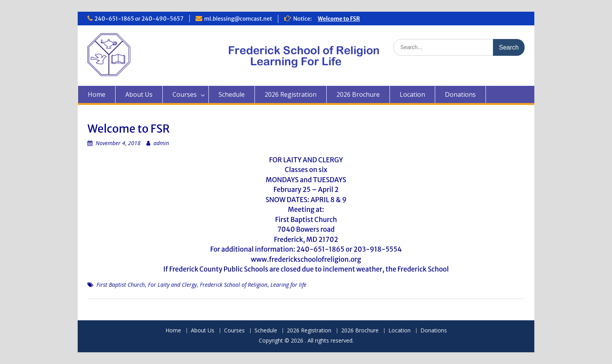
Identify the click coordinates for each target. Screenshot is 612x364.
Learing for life (288, 285)
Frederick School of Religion (234, 285)
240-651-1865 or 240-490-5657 (139, 19)
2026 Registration (291, 94)
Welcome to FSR (339, 19)
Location (412, 94)
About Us (139, 94)
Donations (460, 94)
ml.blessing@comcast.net (238, 19)
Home (97, 94)
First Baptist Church (121, 285)
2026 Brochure (358, 94)
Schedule (232, 94)
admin (161, 143)
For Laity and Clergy (172, 285)
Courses (185, 94)
